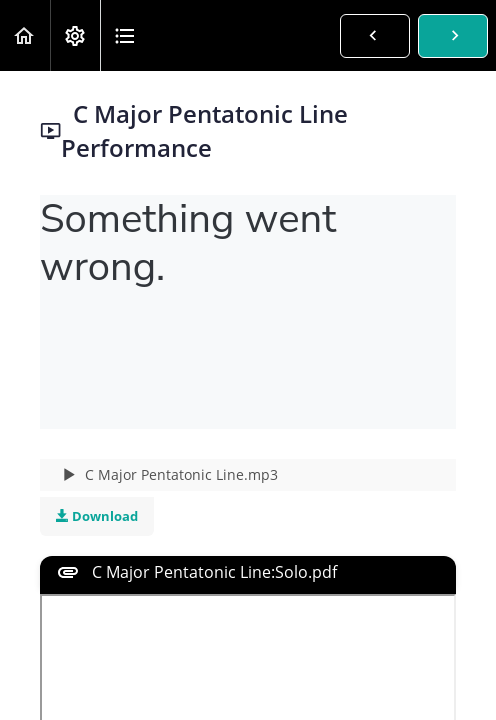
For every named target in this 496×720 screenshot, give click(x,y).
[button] (25, 35)
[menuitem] (75, 35)
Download (97, 516)
